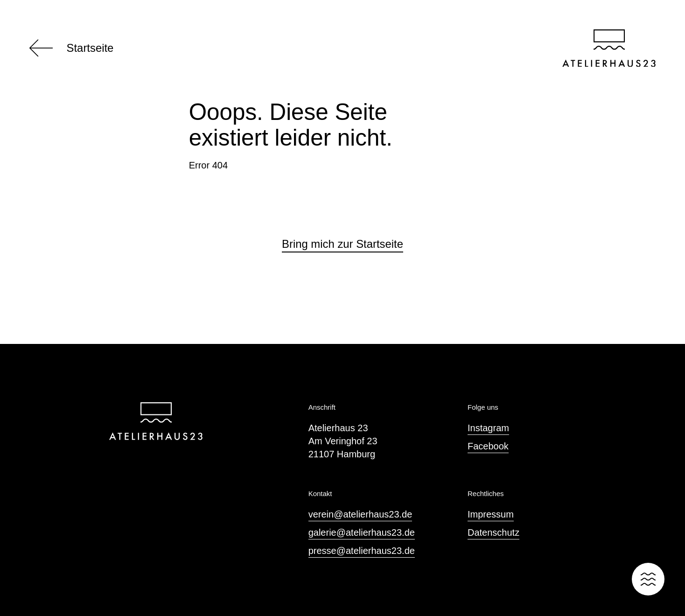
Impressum (491, 514)
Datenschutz (493, 532)
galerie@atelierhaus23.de (362, 532)
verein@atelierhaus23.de (360, 514)
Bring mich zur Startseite (342, 244)
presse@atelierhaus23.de (362, 551)
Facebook (488, 446)
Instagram (488, 428)
